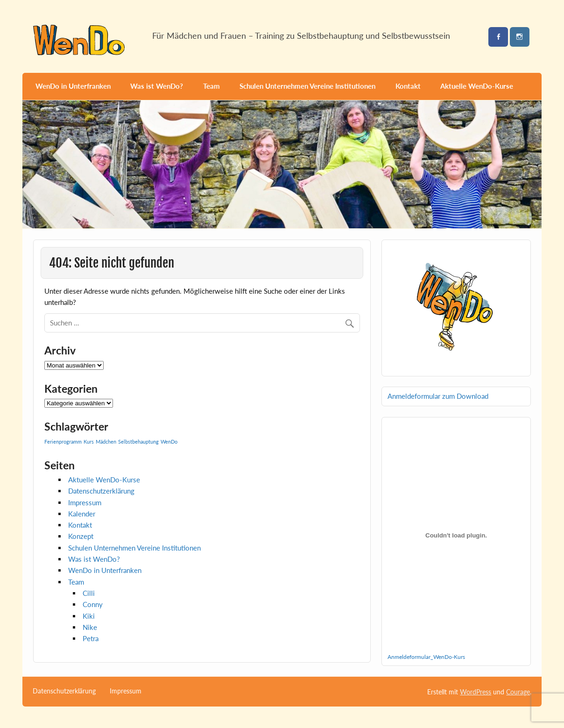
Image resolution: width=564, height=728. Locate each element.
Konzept (81, 536)
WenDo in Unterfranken (73, 86)
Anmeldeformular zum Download (438, 396)
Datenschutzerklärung (101, 491)
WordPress (476, 692)
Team (211, 86)
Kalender (82, 514)
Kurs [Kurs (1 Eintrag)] (89, 442)
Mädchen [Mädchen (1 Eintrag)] (106, 442)
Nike (90, 627)
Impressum (85, 502)
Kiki (89, 616)
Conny (93, 604)
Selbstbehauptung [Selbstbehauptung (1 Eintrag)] (138, 442)
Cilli (89, 593)
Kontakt (408, 86)
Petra (91, 638)
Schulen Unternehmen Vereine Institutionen (307, 86)
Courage (518, 692)
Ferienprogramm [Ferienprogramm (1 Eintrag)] (63, 442)
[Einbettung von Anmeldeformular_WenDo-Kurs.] (456, 535)
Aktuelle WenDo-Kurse (477, 86)
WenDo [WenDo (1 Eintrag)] (169, 442)
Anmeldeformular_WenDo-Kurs (426, 657)
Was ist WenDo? (157, 86)
